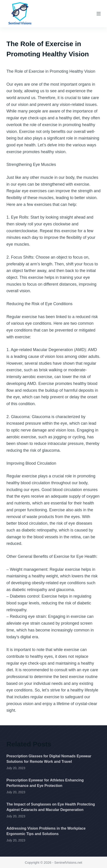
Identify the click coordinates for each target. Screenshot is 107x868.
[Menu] (99, 14)
